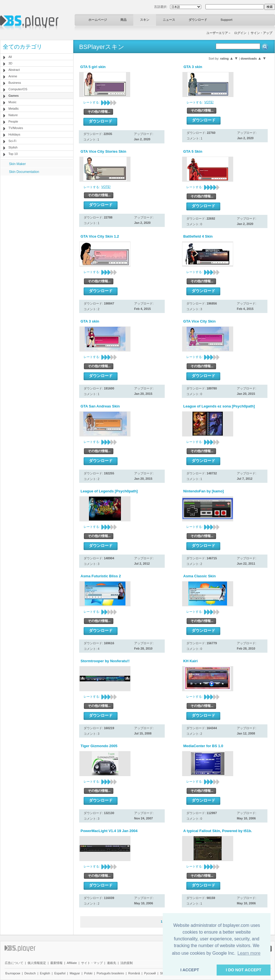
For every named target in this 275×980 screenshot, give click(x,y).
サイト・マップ (92, 963)
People (13, 121)
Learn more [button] (249, 953)
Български (13, 973)
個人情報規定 (37, 963)
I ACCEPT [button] (190, 970)
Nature (13, 115)
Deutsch (30, 973)
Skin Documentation (24, 172)
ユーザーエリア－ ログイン (226, 33)
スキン (145, 20)
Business (15, 83)
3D (10, 63)
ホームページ (98, 20)
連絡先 (112, 963)
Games (14, 96)
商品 (123, 20)
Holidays (14, 134)
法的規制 (127, 963)
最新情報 (56, 963)
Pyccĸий (150, 973)
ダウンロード (198, 20)
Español (60, 973)
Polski (88, 973)
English (45, 973)
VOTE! (209, 102)
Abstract (14, 70)
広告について (14, 963)
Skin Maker (17, 164)
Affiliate (72, 963)
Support (226, 20)
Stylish (13, 147)
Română (134, 973)
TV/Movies (16, 128)
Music (12, 102)
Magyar (75, 973)
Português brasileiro (110, 973)
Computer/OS (18, 89)
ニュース (169, 20)
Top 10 (13, 154)
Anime (13, 76)
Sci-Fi (12, 141)
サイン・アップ (261, 33)
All (10, 57)
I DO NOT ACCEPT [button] (244, 970)
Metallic (14, 109)
